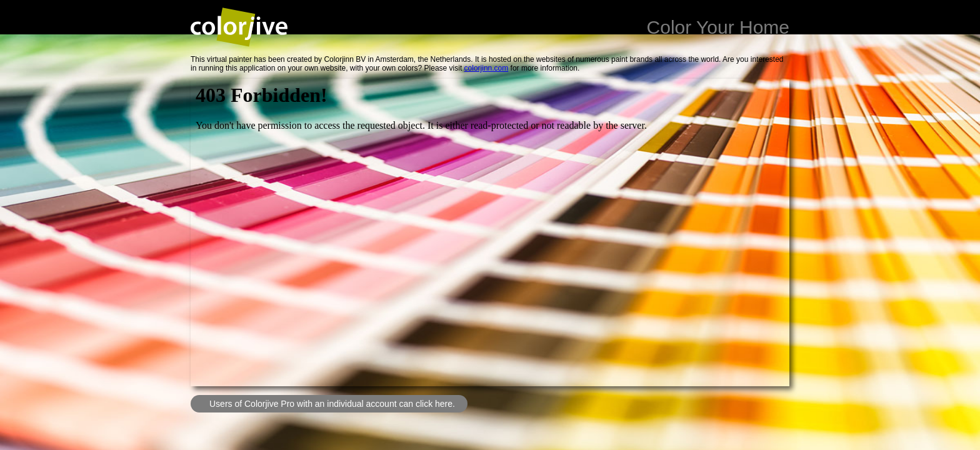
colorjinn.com (487, 68)
